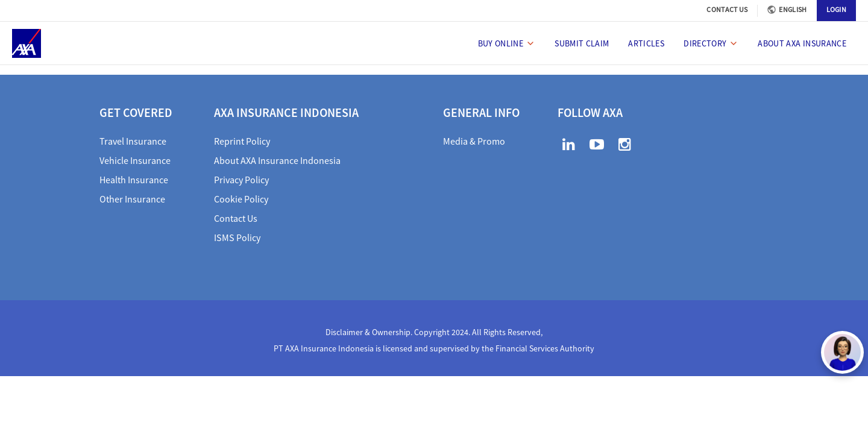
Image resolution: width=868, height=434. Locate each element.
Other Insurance (132, 199)
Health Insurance (134, 180)
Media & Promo (474, 141)
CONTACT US (727, 9)
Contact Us (236, 218)
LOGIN (837, 9)
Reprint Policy (242, 141)
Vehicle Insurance (135, 160)
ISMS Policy (237, 237)
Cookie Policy (241, 199)
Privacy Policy (241, 180)
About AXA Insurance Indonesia (277, 160)
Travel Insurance (133, 141)
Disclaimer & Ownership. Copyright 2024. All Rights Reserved (433, 332)
